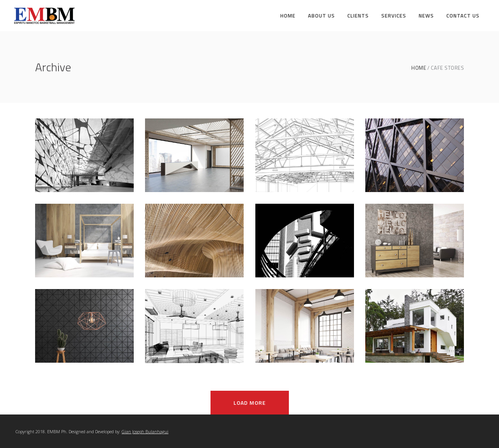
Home (419, 68)
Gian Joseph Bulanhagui (145, 431)
